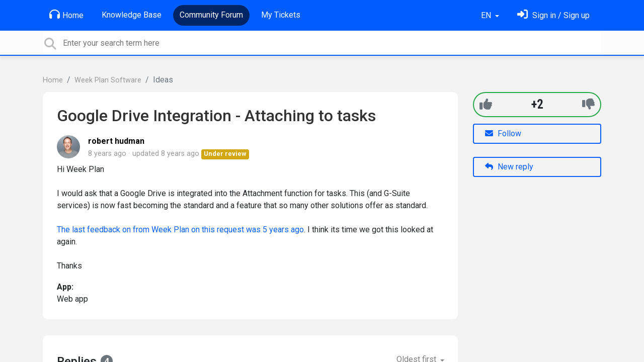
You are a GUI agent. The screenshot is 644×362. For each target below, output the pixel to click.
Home (66, 15)
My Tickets (281, 15)
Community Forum (211, 15)
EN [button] (487, 15)
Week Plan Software (108, 80)
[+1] (486, 104)
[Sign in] (553, 15)
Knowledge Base (132, 15)
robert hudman (116, 141)
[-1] (588, 104)
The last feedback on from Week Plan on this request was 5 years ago (180, 230)
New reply (509, 167)
